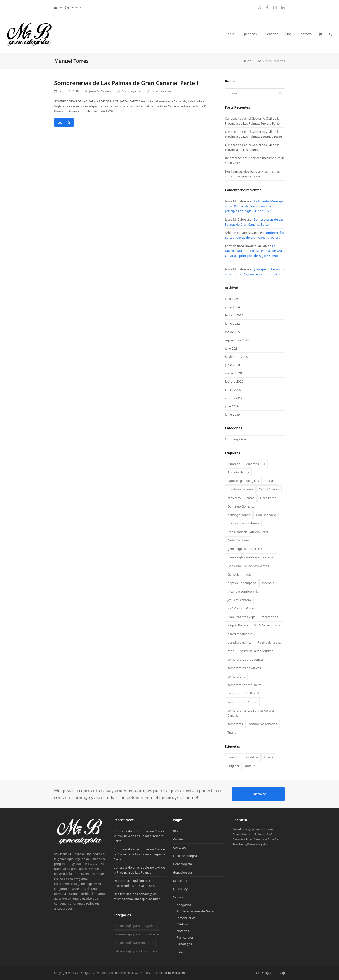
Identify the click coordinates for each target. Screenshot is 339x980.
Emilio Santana (238, 540)
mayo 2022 (233, 332)
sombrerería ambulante (244, 685)
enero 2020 (233, 390)
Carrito (178, 839)
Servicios (179, 897)
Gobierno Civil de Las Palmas (248, 566)
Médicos (183, 924)
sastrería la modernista (257, 651)
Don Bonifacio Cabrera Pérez (248, 532)
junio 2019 (232, 415)
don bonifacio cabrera (243, 523)
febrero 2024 (234, 315)
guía (248, 574)
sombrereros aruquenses (246, 659)
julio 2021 (232, 348)
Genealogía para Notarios (134, 943)
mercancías (270, 617)
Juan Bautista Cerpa (242, 617)
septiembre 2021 (237, 340)
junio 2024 (232, 307)
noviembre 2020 (236, 357)
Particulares (185, 937)
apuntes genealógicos (243, 481)
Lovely (268, 757)
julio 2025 (232, 299)
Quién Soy (180, 889)
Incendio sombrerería (243, 591)
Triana (232, 732)
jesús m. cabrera (239, 600)
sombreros (235, 724)
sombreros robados (263, 724)
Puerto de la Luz (269, 642)
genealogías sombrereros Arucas (251, 557)
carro (250, 498)
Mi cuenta (180, 881)
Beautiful (234, 757)
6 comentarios (162, 91)
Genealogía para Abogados (135, 926)
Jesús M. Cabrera (100, 91)
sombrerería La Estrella (244, 693)
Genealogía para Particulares (137, 951)
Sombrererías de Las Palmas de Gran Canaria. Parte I (126, 83)
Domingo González (241, 506)
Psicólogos (184, 944)
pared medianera (240, 634)
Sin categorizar (132, 91)
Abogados (184, 905)
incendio (268, 583)
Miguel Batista (238, 625)
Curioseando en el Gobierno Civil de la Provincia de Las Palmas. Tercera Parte (139, 836)
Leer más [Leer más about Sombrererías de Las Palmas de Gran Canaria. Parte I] (64, 122)
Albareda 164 (256, 464)
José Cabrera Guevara (243, 608)
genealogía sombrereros (245, 549)
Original (233, 766)
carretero (234, 498)
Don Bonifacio (266, 515)
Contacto (258, 794)
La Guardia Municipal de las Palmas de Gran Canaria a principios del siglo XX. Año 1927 (255, 206)
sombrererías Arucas (242, 702)
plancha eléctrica (240, 642)
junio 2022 (232, 323)
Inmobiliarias (186, 918)
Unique (250, 766)
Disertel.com (176, 973)
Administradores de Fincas (196, 911)
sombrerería (236, 676)
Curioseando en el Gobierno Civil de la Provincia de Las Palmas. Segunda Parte (140, 854)
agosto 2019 (234, 398)
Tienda (178, 952)
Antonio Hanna (238, 472)
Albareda (234, 464)
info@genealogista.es (74, 7)
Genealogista (182, 864)
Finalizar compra (185, 856)
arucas (270, 481)
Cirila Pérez (268, 498)
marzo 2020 (233, 373)
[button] (320, 34)
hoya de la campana (242, 583)
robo (231, 651)
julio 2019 (232, 406)
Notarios (183, 931)
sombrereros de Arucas (244, 668)
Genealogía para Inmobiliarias (138, 934)
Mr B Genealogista (267, 625)
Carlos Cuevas (269, 489)
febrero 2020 (234, 381)
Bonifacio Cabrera (240, 489)
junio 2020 (232, 365)
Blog (176, 831)
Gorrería (233, 574)
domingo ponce (239, 515)
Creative (252, 757)
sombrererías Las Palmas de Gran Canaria (252, 713)
